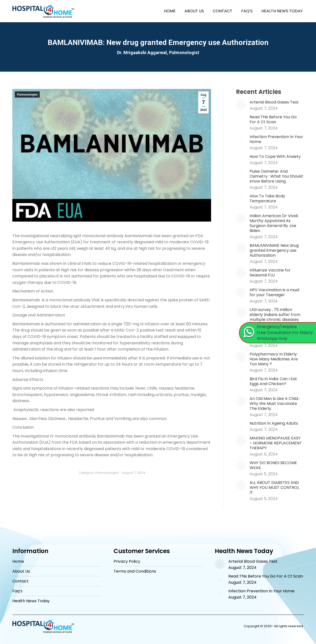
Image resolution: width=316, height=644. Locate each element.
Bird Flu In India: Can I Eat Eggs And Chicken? (273, 381)
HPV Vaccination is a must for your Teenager (275, 292)
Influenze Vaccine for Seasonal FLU (270, 273)
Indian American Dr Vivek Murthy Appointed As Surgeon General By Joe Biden (274, 223)
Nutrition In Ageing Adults (274, 423)
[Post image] (241, 105)
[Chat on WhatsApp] (278, 333)
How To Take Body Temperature (267, 199)
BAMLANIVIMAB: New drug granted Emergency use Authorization (274, 250)
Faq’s (17, 591)
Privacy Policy (127, 561)
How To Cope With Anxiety (275, 157)
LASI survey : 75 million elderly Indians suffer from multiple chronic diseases (275, 315)
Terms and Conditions (135, 571)
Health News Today (31, 601)
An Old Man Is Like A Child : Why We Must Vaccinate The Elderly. (275, 404)
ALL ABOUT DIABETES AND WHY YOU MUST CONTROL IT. (274, 488)
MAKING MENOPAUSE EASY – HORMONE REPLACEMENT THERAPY (276, 443)
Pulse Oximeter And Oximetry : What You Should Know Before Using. (276, 176)
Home (18, 561)
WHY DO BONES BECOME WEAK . (273, 465)
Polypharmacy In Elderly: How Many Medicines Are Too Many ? (274, 359)
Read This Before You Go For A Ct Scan (273, 120)
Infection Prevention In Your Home (276, 139)
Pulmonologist (27, 95)
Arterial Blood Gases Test (274, 102)
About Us (21, 571)
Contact (20, 581)
